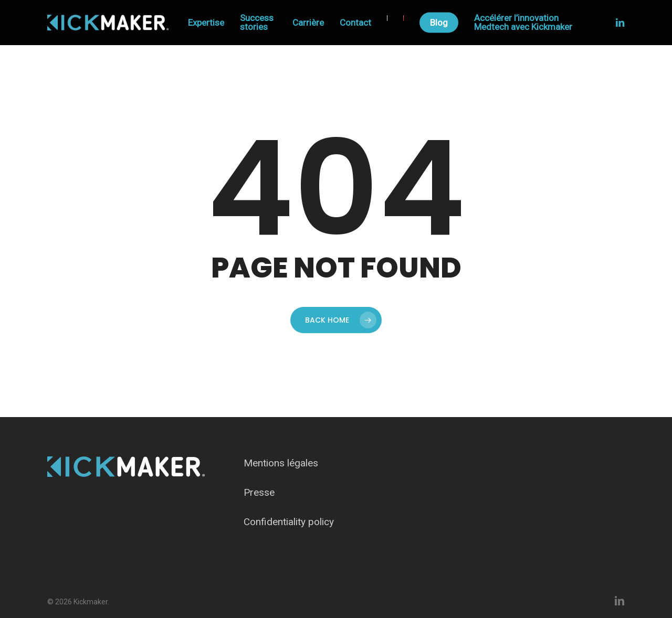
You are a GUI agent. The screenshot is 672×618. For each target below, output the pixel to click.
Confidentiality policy (289, 522)
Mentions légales (281, 463)
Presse (259, 492)
